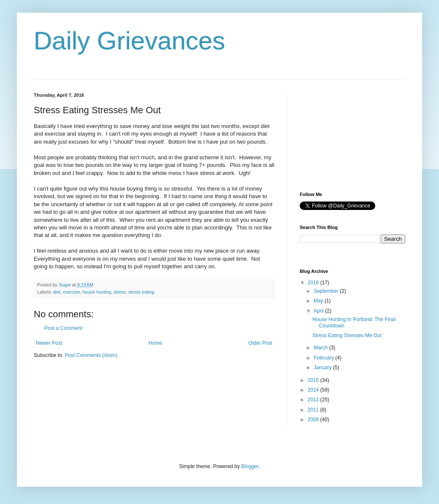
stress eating (141, 292)
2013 (314, 400)
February (324, 358)
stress (120, 292)
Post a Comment (63, 328)
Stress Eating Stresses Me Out (347, 335)
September (327, 291)
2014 (314, 390)
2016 (314, 283)
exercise (71, 292)
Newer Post (49, 343)
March (321, 348)
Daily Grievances (130, 41)
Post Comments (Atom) (91, 355)
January (323, 368)
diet (57, 292)
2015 (314, 380)
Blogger (250, 466)
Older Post (260, 343)
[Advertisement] (342, 135)
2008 (314, 420)
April (319, 311)
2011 (314, 410)
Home (155, 343)
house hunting (97, 292)
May (319, 301)
